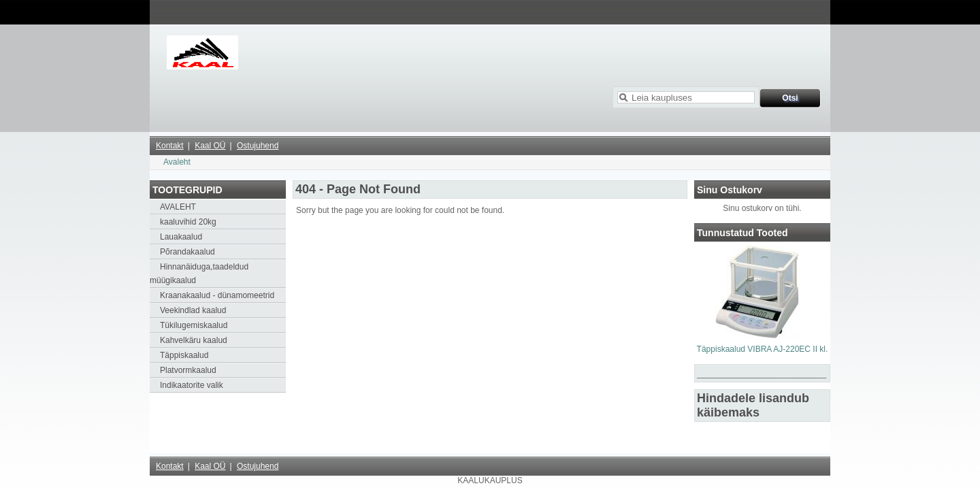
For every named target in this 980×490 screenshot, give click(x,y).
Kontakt (170, 146)
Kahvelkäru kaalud (194, 340)
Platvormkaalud (188, 370)
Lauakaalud (181, 237)
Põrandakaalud (187, 252)
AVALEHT (178, 207)
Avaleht (177, 162)
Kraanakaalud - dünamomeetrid (217, 295)
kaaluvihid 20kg (188, 222)
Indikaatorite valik (192, 385)
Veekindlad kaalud (193, 310)
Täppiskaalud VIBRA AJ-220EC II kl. (763, 349)
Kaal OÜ (210, 146)
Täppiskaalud (184, 355)
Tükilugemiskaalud (194, 325)
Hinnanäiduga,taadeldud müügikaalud (199, 274)
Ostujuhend (258, 146)
